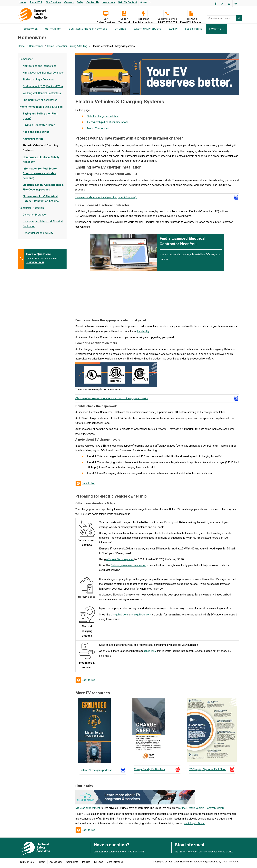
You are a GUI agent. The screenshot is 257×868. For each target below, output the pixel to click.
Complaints (72, 864)
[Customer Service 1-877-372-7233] (167, 14)
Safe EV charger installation (103, 118)
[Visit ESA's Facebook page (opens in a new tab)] (216, 4)
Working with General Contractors (42, 95)
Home (23, 2)
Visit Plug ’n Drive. (194, 825)
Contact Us (93, 2)
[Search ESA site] (239, 18)
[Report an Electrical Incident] (144, 14)
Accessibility (56, 864)
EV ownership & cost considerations (108, 124)
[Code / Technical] (124, 14)
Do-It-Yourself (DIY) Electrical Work (43, 88)
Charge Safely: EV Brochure (150, 771)
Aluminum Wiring (33, 141)
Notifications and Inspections (40, 68)
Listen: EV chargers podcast (96, 772)
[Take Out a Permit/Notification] (191, 14)
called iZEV (150, 653)
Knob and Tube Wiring (36, 134)
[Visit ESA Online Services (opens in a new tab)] (106, 14)
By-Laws (99, 864)
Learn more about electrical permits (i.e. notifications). (106, 199)
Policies (86, 864)
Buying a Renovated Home (39, 127)
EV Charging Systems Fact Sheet (208, 771)
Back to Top (89, 485)
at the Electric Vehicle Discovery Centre (202, 810)
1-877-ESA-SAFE (35, 264)
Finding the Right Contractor (39, 81)
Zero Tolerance (115, 864)
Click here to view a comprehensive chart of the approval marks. (112, 400)
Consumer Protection (32, 210)
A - (142, 2)
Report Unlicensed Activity (38, 235)
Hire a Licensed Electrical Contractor (44, 75)
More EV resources (98, 130)
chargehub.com (119, 617)
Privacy (42, 864)
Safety (173, 31)
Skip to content (128, 2)
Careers (69, 2)
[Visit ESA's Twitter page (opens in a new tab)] (222, 4)
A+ (146, 2)
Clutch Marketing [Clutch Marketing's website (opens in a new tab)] (230, 864)
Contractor (53, 31)
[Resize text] (149, 2)
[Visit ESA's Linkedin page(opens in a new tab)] (229, 4)
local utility (143, 333)
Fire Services (53, 2)
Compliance (26, 61)
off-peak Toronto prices (120, 561)
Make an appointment (88, 810)
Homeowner (30, 31)
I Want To (217, 31)
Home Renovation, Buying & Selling (67, 48)
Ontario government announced (128, 567)
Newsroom (109, 2)
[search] (222, 18)
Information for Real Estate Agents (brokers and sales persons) (40, 175)
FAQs (80, 2)
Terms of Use (27, 864)
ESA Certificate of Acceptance (40, 102)
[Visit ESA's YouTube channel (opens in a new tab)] (236, 4)
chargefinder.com (141, 617)
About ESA (36, 2)
